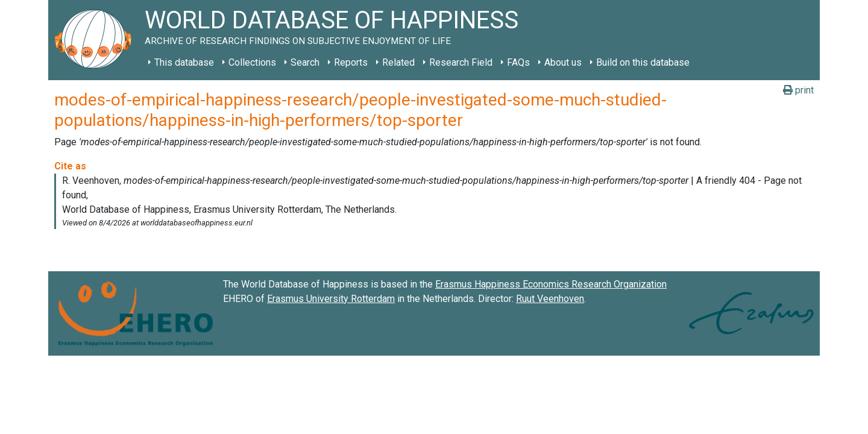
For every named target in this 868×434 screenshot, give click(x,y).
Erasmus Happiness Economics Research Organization (551, 284)
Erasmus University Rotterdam (331, 299)
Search (305, 62)
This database (184, 62)
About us (563, 62)
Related (398, 62)
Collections (252, 62)
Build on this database (643, 62)
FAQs (518, 62)
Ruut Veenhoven (550, 299)
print (798, 90)
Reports (351, 62)
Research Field (461, 62)
